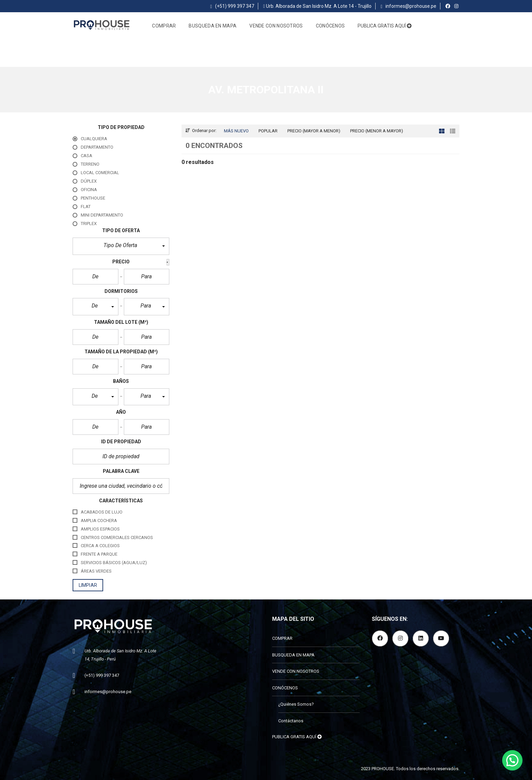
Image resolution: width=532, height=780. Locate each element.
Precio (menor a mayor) (377, 131)
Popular (268, 131)
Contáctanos (291, 721)
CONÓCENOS (330, 26)
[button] (121, 246)
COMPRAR (164, 26)
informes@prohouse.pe (408, 6)
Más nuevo (236, 131)
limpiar (88, 585)
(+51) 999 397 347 (232, 6)
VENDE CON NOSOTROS (276, 26)
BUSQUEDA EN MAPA (213, 26)
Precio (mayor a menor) (314, 131)
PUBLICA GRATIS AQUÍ (385, 26)
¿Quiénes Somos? (296, 704)
